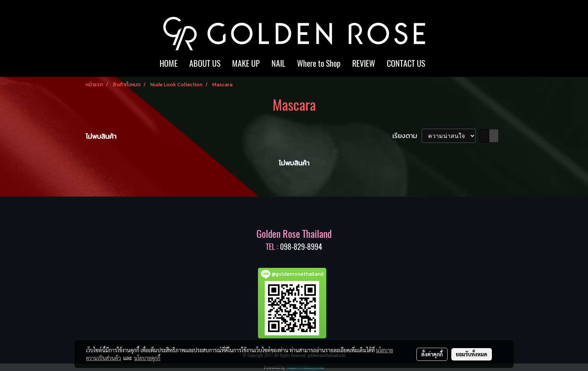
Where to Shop (319, 63)
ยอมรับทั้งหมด (472, 354)
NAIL (278, 63)
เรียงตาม (407, 136)
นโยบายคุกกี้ (147, 358)
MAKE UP (246, 63)
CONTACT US (406, 63)
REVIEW (364, 63)
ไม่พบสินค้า (101, 136)
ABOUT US (205, 63)
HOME (169, 63)
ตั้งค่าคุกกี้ (432, 354)
